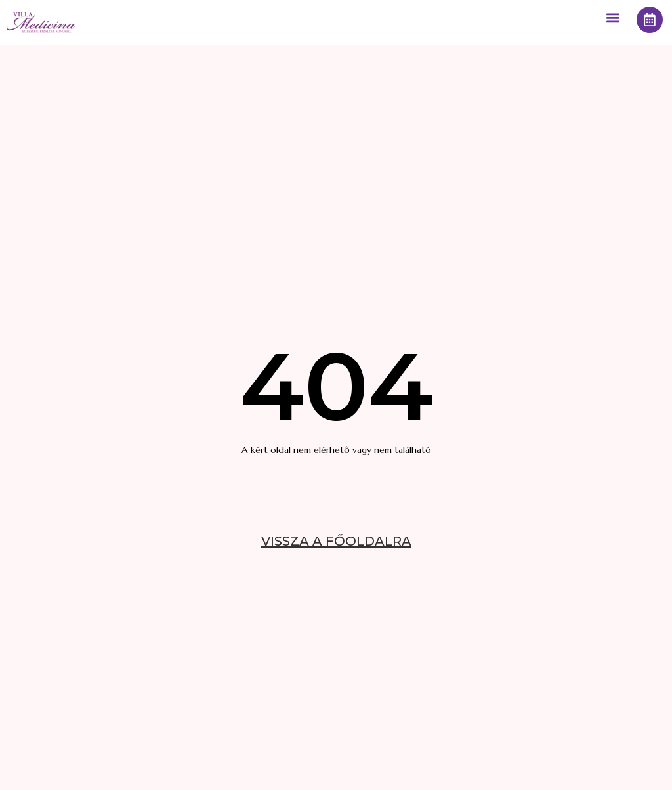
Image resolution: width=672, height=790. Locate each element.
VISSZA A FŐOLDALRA (336, 541)
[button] (613, 17)
